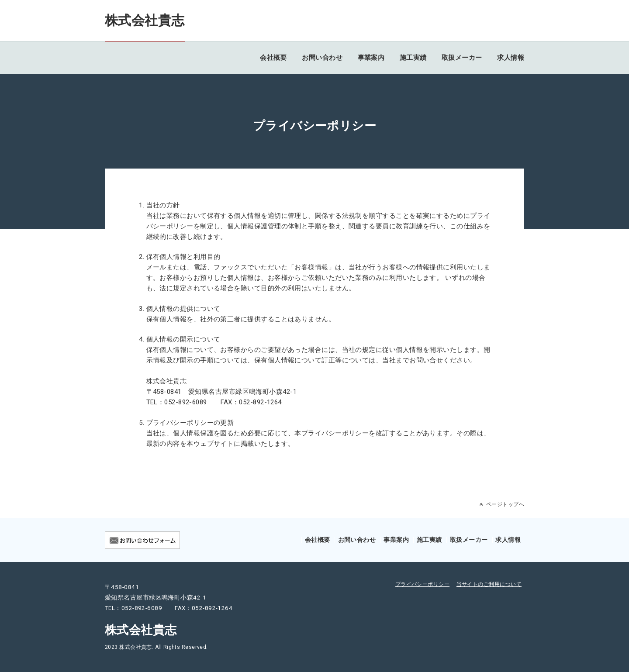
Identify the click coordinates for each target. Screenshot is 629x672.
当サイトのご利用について (489, 584)
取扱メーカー (462, 58)
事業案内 (371, 58)
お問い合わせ (322, 58)
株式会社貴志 (145, 20)
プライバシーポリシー (423, 584)
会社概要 (273, 58)
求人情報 (511, 58)
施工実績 (413, 58)
